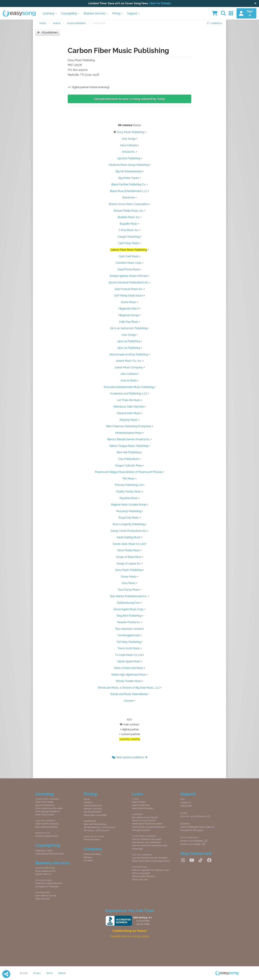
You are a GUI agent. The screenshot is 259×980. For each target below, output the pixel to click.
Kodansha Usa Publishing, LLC (129, 394)
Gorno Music (129, 302)
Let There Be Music (129, 400)
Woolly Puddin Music (129, 681)
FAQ (182, 799)
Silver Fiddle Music (129, 550)
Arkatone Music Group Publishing (129, 165)
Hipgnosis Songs (129, 315)
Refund (62, 973)
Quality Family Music (129, 492)
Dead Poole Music (129, 269)
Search (56, 23)
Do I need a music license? (145, 817)
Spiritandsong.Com (129, 603)
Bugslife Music (129, 224)
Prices (87, 799)
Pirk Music (129, 479)
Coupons (88, 802)
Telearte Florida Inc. (129, 622)
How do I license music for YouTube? (150, 858)
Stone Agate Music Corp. (129, 609)
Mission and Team (92, 854)
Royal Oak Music (129, 518)
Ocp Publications (129, 459)
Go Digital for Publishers (47, 887)
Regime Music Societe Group (129, 505)
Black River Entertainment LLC (129, 191)
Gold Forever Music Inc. (129, 289)
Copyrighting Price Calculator (50, 854)
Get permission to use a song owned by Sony (129, 99)
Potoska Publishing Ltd (129, 485)
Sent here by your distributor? (146, 842)
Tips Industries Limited (129, 629)
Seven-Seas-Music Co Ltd (129, 544)
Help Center (186, 806)
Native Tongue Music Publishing (129, 446)
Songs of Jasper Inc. (129, 564)
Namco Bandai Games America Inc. (129, 439)
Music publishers (77, 23)
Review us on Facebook (194, 841)
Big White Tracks (129, 178)
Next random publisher (130, 757)
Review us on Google (193, 844)
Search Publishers (141, 805)
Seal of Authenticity (45, 805)
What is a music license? (144, 820)
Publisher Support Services (49, 883)
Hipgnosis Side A (129, 309)
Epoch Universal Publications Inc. (129, 282)
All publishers (48, 32)
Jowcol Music (129, 380)
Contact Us (186, 803)
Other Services (42, 899)
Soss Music (129, 583)
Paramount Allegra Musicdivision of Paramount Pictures (129, 472)
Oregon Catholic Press (129, 465)
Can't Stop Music (129, 243)
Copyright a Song (44, 851)
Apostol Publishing (129, 158)
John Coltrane (129, 374)
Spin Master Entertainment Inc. (129, 596)
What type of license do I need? (147, 824)
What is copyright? (141, 873)
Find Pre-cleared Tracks (47, 836)
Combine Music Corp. (129, 263)
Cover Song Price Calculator (49, 808)
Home (43, 23)
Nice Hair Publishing (129, 452)
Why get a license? (141, 830)
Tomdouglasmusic (129, 635)
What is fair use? (140, 880)
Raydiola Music (129, 498)
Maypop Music (129, 420)
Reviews (88, 857)
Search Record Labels (143, 808)
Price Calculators (92, 839)
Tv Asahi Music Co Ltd (129, 655)
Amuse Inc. (129, 152)
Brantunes (129, 197)
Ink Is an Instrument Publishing (129, 328)
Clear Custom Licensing (47, 824)
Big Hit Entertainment (129, 171)
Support (134, 13)
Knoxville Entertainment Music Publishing (129, 387)
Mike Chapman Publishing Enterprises (129, 426)
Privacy (37, 973)
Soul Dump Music (129, 590)
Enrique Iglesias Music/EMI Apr (129, 276)
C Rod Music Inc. (129, 230)
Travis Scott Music (129, 648)
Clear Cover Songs (44, 802)
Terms (49, 973)
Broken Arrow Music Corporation (129, 204)
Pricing (118, 13)
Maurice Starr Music (129, 413)
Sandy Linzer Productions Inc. (129, 531)
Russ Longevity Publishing (129, 524)
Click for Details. (160, 3)
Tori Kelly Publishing (129, 642)
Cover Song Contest (45, 815)
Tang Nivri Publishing (129, 616)
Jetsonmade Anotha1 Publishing (129, 354)
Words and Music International (129, 694)
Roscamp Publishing (129, 511)
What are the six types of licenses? (148, 827)
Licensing (50, 13)
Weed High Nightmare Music (129, 675)
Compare (88, 860)
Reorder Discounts (93, 809)
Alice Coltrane (129, 145)
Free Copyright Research (47, 811)
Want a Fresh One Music (129, 668)
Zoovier (129, 701)
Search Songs (139, 802)
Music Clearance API (45, 871)
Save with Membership (95, 824)
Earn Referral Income (46, 896)
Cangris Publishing (129, 237)
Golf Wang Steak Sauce (129, 296)
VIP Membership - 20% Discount (99, 827)
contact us (215, 23)
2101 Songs (129, 139)
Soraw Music (129, 577)
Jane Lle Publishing (129, 341)
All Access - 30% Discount (96, 830)
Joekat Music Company (129, 367)
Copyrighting (70, 13)
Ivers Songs (129, 335)
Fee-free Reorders (92, 812)
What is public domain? (144, 876)
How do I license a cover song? (147, 839)
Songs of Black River (129, 557)
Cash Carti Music (129, 256)
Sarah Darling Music (129, 537)
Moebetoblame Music (129, 433)
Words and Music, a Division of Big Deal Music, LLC (129, 688)
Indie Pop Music (129, 322)
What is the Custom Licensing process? (151, 861)
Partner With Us (43, 874)
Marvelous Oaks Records (129, 407)
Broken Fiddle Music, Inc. (129, 211)
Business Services (96, 13)
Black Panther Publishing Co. (129, 184)
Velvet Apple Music (129, 661)
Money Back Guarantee (95, 815)
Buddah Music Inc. (129, 217)
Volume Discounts (93, 805)
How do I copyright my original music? (151, 870)
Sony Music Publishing (131, 132)
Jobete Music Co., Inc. (129, 361)
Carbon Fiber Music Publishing (129, 250)
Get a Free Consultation (47, 827)
